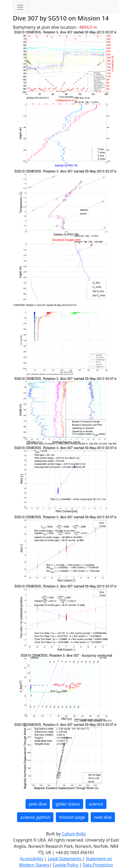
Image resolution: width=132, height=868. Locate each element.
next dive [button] (103, 817)
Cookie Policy (66, 865)
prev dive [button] (38, 804)
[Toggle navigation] (20, 7)
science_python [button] (35, 817)
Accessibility (32, 859)
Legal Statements (65, 859)
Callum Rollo (74, 834)
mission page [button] (72, 817)
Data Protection (98, 865)
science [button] (96, 804)
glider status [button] (68, 804)
